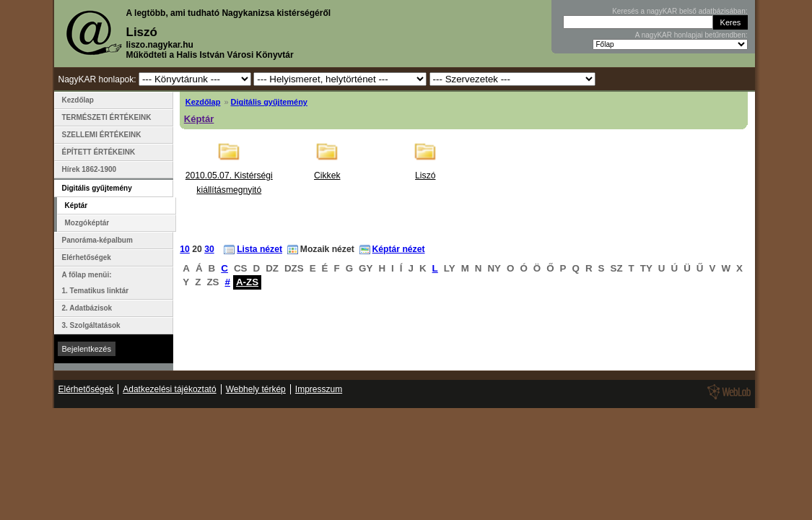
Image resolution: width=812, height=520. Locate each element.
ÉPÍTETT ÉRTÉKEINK (99, 152)
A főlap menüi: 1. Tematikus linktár (96, 283)
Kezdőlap (203, 102)
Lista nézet (259, 249)
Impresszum (319, 389)
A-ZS (247, 282)
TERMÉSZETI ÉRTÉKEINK (107, 117)
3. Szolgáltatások (91, 325)
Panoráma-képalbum (97, 240)
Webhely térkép (256, 389)
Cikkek (327, 175)
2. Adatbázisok (87, 308)
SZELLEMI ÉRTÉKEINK (102, 135)
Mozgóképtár (87, 223)
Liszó (425, 175)
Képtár (199, 119)
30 (209, 249)
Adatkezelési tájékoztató (169, 389)
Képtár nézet (399, 249)
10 (185, 249)
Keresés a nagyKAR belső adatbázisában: (680, 11)
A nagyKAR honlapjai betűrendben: (691, 35)
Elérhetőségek (87, 257)
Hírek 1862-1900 (90, 169)
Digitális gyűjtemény (269, 102)
